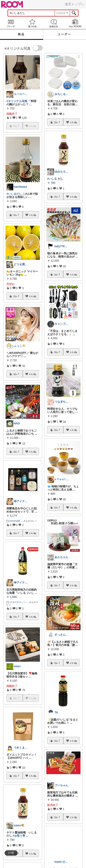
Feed (11, 23)
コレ (16, 215)
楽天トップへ (75, 4)
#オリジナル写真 (17, 101)
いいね (33, 215)
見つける (32, 23)
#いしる (52, 179)
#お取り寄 (19, 836)
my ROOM (75, 23)
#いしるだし (14, 194)
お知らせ (54, 23)
